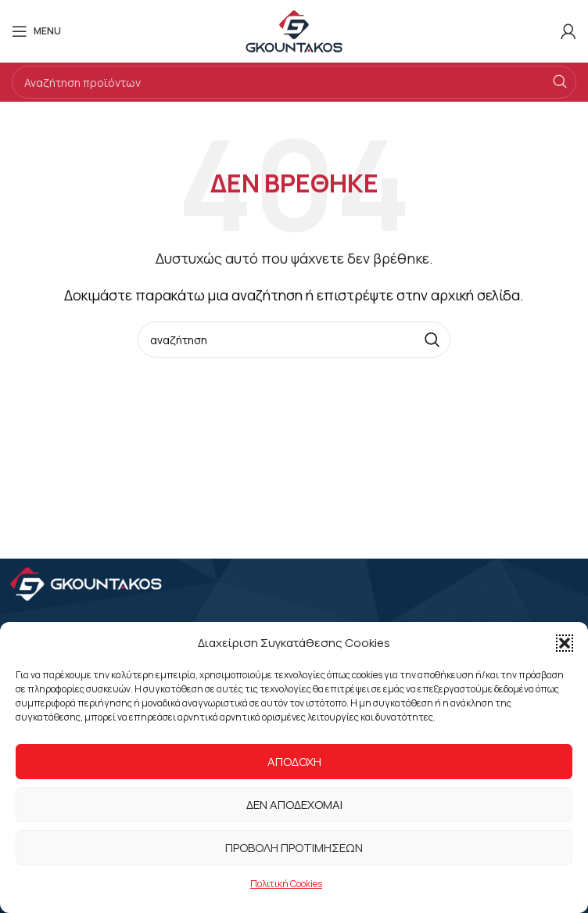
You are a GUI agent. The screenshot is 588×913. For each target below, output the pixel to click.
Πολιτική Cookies (286, 884)
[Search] (294, 82)
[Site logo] (294, 30)
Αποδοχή (294, 762)
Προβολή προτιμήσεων (294, 848)
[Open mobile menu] (36, 31)
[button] (565, 643)
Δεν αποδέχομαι (294, 805)
